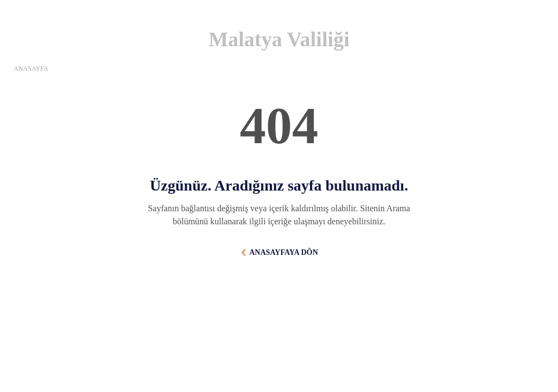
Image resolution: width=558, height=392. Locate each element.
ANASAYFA (31, 69)
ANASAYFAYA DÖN (283, 252)
